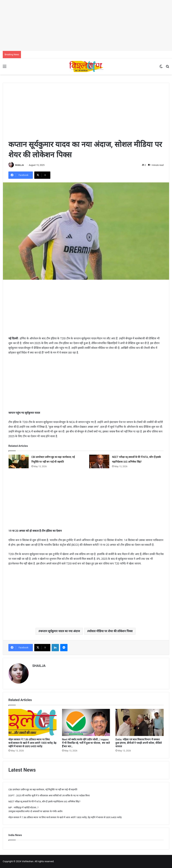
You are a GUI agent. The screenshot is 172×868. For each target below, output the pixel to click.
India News (15, 835)
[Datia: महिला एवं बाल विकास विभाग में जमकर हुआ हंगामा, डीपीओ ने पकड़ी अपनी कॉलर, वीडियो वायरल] (140, 722)
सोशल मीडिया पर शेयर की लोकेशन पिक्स (111, 631)
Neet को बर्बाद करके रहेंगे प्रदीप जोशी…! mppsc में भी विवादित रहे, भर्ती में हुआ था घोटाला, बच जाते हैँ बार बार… (86, 743)
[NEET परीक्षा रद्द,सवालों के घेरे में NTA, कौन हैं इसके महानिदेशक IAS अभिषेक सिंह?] (99, 461)
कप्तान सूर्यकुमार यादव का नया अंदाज (60, 631)
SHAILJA (19, 165)
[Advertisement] (86, 25)
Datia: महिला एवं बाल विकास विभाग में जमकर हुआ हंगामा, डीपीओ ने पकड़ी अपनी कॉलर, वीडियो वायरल (139, 743)
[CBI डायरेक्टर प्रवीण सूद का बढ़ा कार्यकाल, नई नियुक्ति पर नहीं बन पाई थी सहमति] (19, 461)
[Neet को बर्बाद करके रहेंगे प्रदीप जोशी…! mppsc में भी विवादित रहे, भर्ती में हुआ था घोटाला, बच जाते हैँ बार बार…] (86, 722)
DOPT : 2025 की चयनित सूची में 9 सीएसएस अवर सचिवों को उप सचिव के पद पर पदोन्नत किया (49, 796)
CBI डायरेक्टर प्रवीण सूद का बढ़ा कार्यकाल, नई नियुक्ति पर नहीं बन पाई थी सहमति (43, 790)
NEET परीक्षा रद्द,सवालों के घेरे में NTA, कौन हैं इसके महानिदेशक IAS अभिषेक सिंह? (44, 802)
